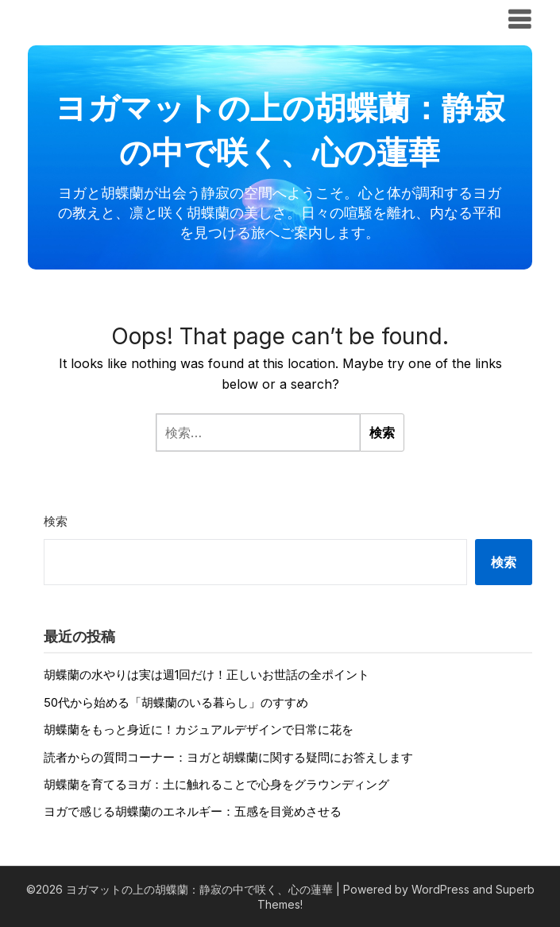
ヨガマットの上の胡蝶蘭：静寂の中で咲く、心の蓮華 (242, 18)
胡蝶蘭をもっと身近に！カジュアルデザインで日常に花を (199, 729)
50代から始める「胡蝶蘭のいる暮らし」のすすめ (176, 702)
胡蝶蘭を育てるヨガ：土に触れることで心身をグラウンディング (216, 784)
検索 (56, 521)
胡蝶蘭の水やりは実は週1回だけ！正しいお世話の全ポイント (207, 675)
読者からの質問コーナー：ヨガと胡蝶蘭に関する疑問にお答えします (228, 757)
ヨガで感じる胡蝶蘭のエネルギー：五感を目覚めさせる (193, 811)
